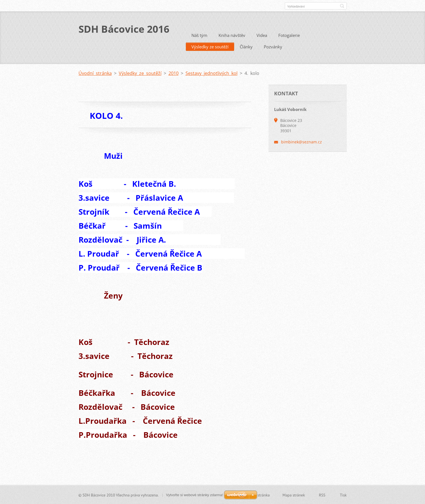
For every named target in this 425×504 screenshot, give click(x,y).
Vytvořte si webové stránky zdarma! (195, 495)
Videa (262, 35)
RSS (322, 495)
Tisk (343, 495)
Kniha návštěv (232, 35)
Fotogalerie (289, 35)
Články (246, 46)
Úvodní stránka (95, 73)
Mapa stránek (294, 495)
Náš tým (199, 35)
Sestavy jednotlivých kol (212, 73)
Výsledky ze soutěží (210, 46)
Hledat (342, 6)
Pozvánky (273, 46)
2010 (174, 73)
